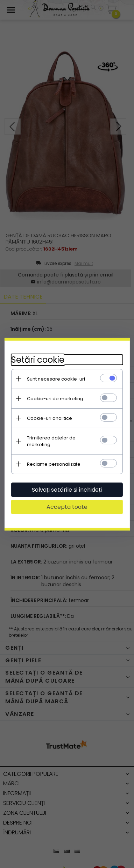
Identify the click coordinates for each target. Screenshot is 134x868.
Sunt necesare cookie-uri (56, 382)
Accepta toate (67, 503)
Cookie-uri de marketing (55, 402)
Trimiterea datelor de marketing (64, 441)
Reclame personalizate (54, 461)
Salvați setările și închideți (67, 486)
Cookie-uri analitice (50, 421)
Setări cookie (38, 363)
